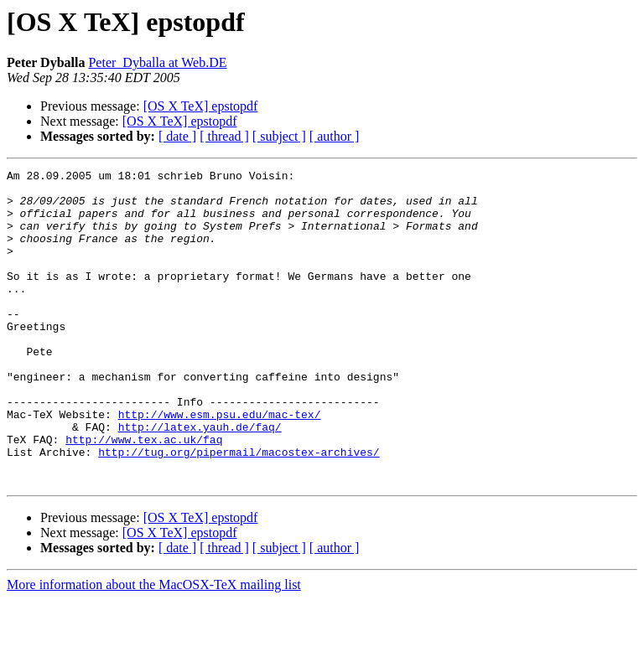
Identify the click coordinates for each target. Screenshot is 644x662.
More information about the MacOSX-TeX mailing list (154, 647)
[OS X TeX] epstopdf (201, 106)
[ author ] (335, 136)
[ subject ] (279, 136)
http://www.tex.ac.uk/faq (144, 494)
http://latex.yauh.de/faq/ (200, 479)
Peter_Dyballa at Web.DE (157, 62)
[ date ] (177, 136)
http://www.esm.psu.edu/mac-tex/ (220, 464)
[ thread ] (224, 136)
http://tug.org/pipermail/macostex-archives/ (239, 509)
